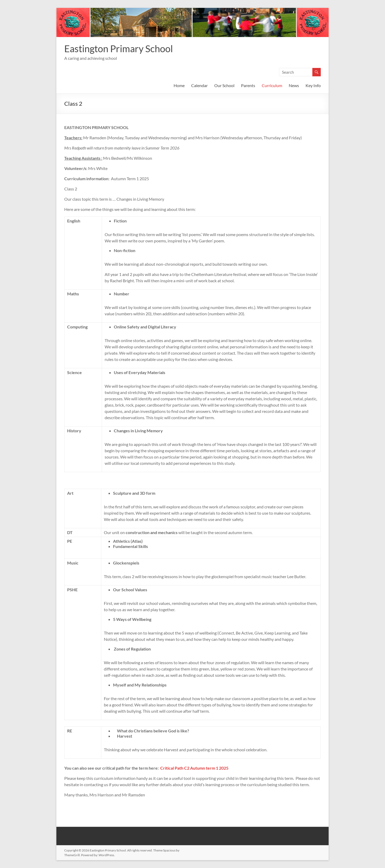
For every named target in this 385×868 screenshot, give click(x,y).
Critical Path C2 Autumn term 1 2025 (194, 768)
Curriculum (272, 85)
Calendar (199, 85)
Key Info (313, 85)
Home (179, 85)
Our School (224, 85)
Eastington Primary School (119, 49)
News (294, 85)
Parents (248, 85)
